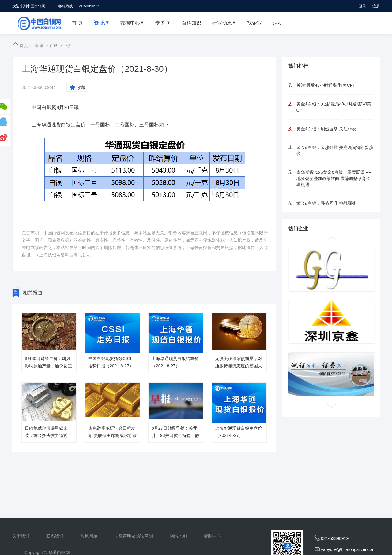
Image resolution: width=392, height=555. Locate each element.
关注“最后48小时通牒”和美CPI (325, 85)
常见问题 (89, 536)
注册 (376, 6)
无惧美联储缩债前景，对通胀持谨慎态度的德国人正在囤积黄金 (239, 366)
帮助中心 (212, 536)
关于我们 (21, 536)
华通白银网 (59, 553)
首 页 (24, 46)
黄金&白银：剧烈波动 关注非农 (326, 129)
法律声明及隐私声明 (134, 536)
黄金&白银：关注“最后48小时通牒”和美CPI (334, 107)
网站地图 (178, 536)
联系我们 (55, 536)
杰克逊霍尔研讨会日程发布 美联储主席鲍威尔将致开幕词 (112, 435)
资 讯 (39, 46)
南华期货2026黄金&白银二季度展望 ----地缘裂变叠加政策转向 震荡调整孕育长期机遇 (334, 178)
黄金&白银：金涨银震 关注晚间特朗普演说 (335, 151)
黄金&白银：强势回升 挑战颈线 (326, 203)
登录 (363, 6)
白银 (54, 46)
